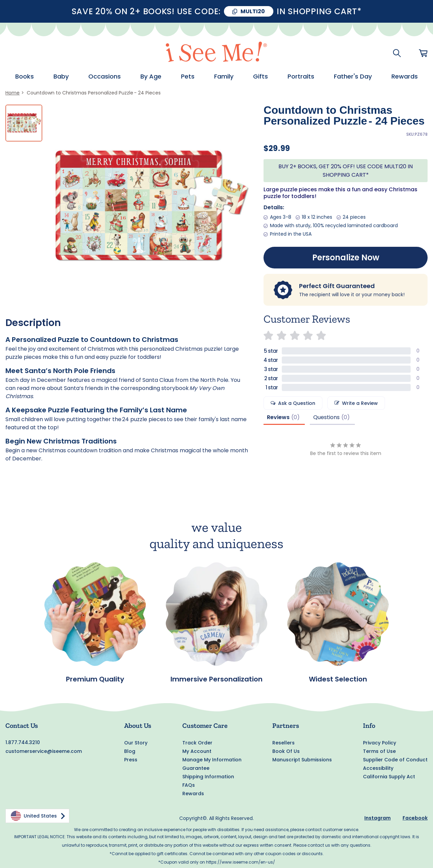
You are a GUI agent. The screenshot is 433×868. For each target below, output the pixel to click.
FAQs (189, 785)
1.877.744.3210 (23, 742)
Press (131, 760)
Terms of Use (379, 751)
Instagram (378, 818)
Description (33, 323)
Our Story (136, 743)
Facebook (415, 818)
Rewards (193, 794)
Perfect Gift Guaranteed (337, 286)
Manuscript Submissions (302, 760)
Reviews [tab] (278, 417)
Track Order (197, 743)
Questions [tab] (326, 417)
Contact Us (22, 725)
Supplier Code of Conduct (395, 760)
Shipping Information (208, 777)
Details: (274, 207)
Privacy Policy (380, 743)
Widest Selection (338, 679)
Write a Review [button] (360, 403)
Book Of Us (286, 751)
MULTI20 (253, 11)
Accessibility (378, 768)
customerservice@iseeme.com (44, 751)
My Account (197, 751)
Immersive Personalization (216, 679)
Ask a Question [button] (297, 403)
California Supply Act (389, 777)
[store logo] (216, 53)
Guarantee (196, 768)
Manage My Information (212, 760)
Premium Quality (95, 679)
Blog (130, 751)
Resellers (283, 743)
